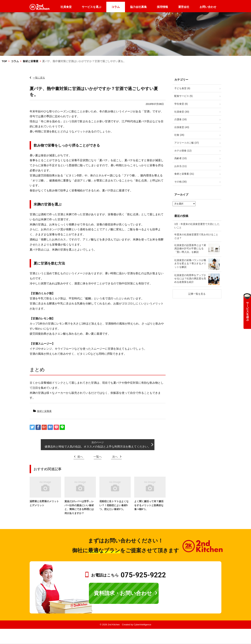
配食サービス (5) (183, 96)
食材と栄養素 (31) (184, 174)
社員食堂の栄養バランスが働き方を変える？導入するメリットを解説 (190, 264)
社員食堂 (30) (182, 112)
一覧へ (98, 457)
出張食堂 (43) (182, 127)
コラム (116, 7)
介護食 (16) (180, 119)
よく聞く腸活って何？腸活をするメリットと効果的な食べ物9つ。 (149, 505)
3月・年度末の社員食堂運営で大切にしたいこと (197, 226)
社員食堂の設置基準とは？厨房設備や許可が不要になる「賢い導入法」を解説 (190, 249)
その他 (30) (180, 182)
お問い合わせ (208, 7)
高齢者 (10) (180, 158)
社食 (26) (179, 135)
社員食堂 (66, 7)
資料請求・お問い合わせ (123, 593)
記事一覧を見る (197, 294)
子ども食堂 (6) (182, 88)
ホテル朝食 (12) (183, 151)
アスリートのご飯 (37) (187, 143)
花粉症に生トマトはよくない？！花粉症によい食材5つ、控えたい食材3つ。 (114, 505)
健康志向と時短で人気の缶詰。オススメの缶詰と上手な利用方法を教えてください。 (98, 447)
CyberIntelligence (142, 625)
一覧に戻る (39, 78)
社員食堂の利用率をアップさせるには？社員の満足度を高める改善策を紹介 (190, 279)
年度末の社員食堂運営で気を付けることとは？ (196, 236)
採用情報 (162, 7)
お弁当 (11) (180, 166)
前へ (80, 457)
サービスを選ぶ (92, 7)
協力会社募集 (138, 7)
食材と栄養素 (31, 61)
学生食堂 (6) (181, 104)
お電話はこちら (129, 575)
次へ (115, 457)
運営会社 (184, 7)
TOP (4, 61)
